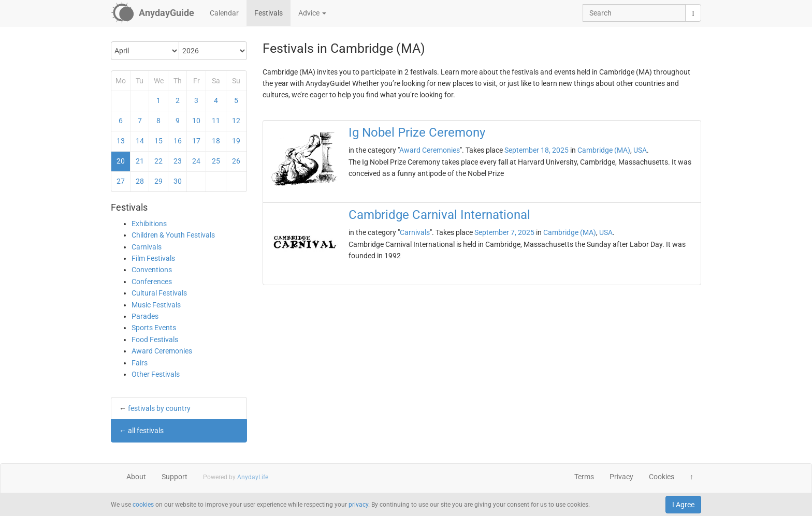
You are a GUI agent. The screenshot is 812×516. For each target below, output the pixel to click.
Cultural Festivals (159, 293)
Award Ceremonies (162, 351)
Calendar (224, 13)
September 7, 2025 (504, 232)
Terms (584, 477)
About (136, 477)
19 (236, 141)
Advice (312, 13)
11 (216, 121)
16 (178, 141)
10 (196, 121)
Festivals (269, 13)
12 (236, 121)
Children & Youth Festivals (173, 235)
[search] (693, 13)
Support (175, 477)
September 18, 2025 (536, 150)
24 (196, 161)
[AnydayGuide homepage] (153, 13)
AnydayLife (253, 477)
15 (158, 141)
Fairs (140, 363)
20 (121, 161)
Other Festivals (156, 374)
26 (236, 161)
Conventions (152, 270)
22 (158, 161)
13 (121, 141)
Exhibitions (149, 224)
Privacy (621, 477)
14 (140, 141)
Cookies (662, 477)
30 (178, 181)
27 (121, 181)
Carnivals (147, 247)
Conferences (152, 282)
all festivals (146, 431)
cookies (143, 505)
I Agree (683, 505)
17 (196, 141)
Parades (145, 316)
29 (158, 181)
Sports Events (154, 328)
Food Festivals (155, 340)
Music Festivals (156, 305)
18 (216, 141)
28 (140, 181)
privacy (358, 505)
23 (178, 161)
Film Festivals (153, 258)
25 (216, 161)
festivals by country (159, 408)
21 (140, 161)
